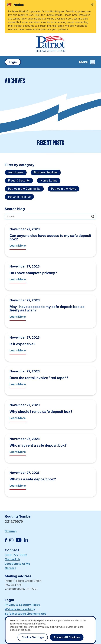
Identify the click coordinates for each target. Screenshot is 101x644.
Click (37, 15)
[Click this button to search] (92, 216)
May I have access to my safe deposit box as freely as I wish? (47, 308)
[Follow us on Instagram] (11, 541)
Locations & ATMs (17, 564)
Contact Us (13, 559)
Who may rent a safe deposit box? (38, 445)
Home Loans (49, 180)
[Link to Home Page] (51, 44)
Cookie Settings (33, 637)
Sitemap (11, 531)
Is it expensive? (22, 344)
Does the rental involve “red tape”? (39, 378)
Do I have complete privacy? (33, 273)
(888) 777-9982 (16, 555)
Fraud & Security (19, 180)
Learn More (18, 246)
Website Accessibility (20, 609)
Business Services (46, 172)
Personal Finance (19, 197)
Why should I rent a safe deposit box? (41, 412)
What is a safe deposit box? (33, 479)
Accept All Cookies (67, 637)
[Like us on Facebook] (6, 541)
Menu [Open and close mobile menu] (87, 62)
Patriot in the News (64, 189)
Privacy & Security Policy (22, 605)
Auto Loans (16, 172)
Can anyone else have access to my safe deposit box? (50, 237)
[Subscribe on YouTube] (19, 541)
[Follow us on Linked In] (26, 541)
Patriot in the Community (24, 189)
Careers (10, 568)
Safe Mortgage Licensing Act (25, 614)
